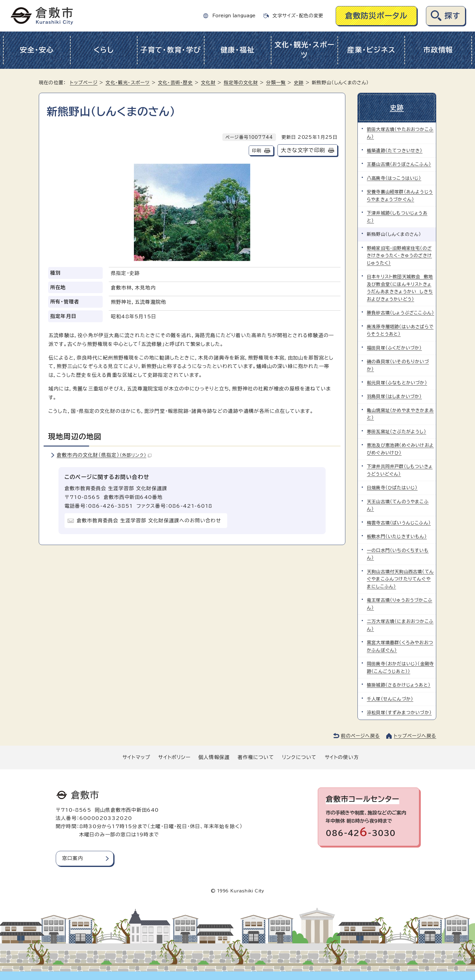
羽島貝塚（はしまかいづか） (394, 396)
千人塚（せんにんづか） (390, 699)
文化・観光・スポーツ (305, 50)
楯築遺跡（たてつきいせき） (395, 151)
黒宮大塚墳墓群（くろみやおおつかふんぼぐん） (400, 646)
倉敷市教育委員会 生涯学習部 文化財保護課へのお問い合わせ (149, 520)
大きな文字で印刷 (303, 150)
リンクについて (299, 757)
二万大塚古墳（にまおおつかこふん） (400, 625)
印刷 (257, 151)
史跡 (299, 83)
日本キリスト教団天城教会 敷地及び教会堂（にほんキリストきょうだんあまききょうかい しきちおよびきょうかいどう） (400, 288)
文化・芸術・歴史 (175, 83)
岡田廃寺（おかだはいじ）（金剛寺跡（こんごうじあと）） (400, 667)
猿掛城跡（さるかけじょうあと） (399, 685)
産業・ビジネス (371, 50)
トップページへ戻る (415, 736)
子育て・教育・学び (171, 50)
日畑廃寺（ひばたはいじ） (392, 488)
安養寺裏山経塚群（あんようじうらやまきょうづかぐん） (400, 195)
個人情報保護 (214, 757)
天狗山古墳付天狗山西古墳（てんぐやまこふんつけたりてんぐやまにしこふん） (400, 579)
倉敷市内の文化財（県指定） (104, 455)
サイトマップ (136, 757)
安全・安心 (37, 50)
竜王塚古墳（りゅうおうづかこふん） (400, 604)
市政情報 (438, 50)
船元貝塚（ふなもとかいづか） (397, 383)
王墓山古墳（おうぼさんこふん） (399, 164)
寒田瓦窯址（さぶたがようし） (397, 431)
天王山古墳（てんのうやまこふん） (398, 505)
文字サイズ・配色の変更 (298, 16)
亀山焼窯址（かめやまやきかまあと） (400, 414)
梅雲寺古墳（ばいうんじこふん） (399, 523)
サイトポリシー (174, 757)
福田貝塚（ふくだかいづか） (394, 348)
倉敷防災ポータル (376, 16)
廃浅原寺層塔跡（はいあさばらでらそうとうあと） (400, 330)
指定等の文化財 (241, 83)
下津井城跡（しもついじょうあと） (397, 217)
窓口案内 (73, 858)
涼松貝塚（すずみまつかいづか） (399, 712)
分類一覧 (276, 83)
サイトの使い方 (342, 757)
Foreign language (234, 16)
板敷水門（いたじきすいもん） (397, 536)
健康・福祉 (238, 50)
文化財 (208, 83)
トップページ (84, 83)
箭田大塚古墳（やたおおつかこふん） (400, 133)
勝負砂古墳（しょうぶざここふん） (400, 313)
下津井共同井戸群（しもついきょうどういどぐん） (400, 470)
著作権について (256, 757)
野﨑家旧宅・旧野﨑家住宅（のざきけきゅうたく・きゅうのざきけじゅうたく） (399, 256)
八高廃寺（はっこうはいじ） (394, 178)
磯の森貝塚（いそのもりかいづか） (398, 365)
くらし (104, 50)
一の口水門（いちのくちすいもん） (398, 554)
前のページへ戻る (360, 736)
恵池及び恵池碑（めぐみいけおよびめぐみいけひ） (400, 449)
